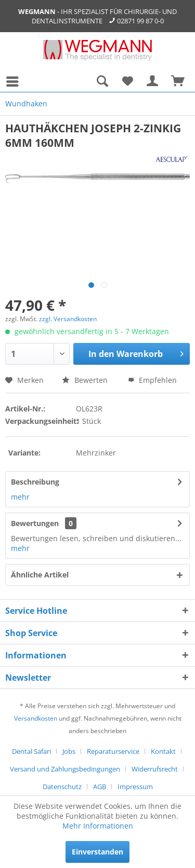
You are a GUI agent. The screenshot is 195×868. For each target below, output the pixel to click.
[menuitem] (15, 81)
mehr (20, 497)
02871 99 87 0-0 (140, 21)
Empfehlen (152, 380)
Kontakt (163, 751)
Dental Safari (31, 751)
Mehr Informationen (98, 826)
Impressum (135, 787)
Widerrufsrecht (155, 769)
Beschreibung (35, 482)
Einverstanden (97, 852)
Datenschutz (62, 787)
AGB (100, 787)
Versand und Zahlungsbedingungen (65, 769)
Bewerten (85, 380)
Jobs (69, 751)
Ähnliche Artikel (40, 575)
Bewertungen (35, 523)
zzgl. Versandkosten (68, 319)
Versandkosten (36, 718)
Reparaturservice (113, 751)
